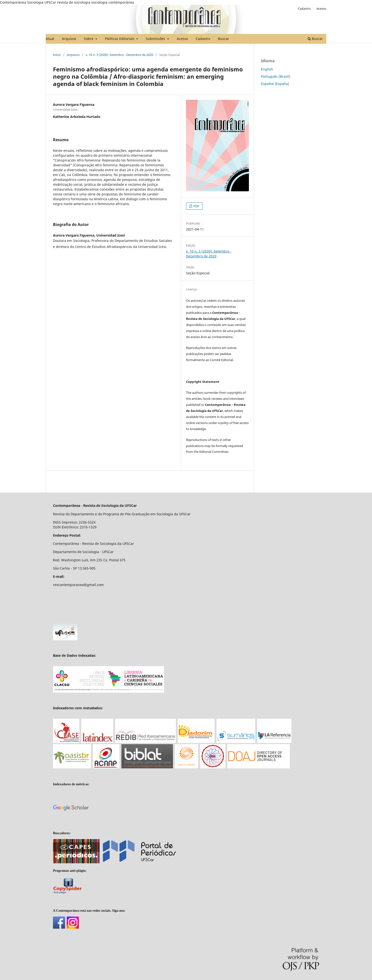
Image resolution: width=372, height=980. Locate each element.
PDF (196, 206)
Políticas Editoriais (120, 39)
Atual (50, 39)
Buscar (223, 39)
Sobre (89, 39)
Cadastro (203, 39)
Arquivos (69, 39)
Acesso (182, 39)
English (267, 69)
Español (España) (275, 84)
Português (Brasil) (276, 76)
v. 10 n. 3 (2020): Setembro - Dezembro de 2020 (119, 55)
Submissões (156, 39)
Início (57, 55)
